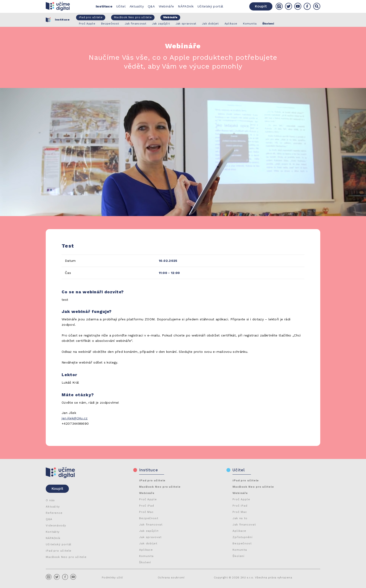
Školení (145, 562)
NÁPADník (186, 6)
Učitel (121, 6)
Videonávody (56, 525)
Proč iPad (147, 506)
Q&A (151, 6)
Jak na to (240, 518)
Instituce (104, 6)
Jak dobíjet (148, 543)
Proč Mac (146, 512)
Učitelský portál (210, 6)
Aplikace (146, 550)
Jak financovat (151, 525)
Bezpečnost (149, 518)
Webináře (166, 6)
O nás (50, 500)
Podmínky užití (112, 577)
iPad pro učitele (59, 551)
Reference (54, 513)
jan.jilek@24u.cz (75, 418)
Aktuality (137, 6)
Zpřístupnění (243, 537)
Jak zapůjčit (149, 531)
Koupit (261, 6)
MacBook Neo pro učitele (66, 557)
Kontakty (53, 532)
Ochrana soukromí (171, 577)
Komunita (146, 556)
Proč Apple (148, 499)
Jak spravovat (150, 537)
